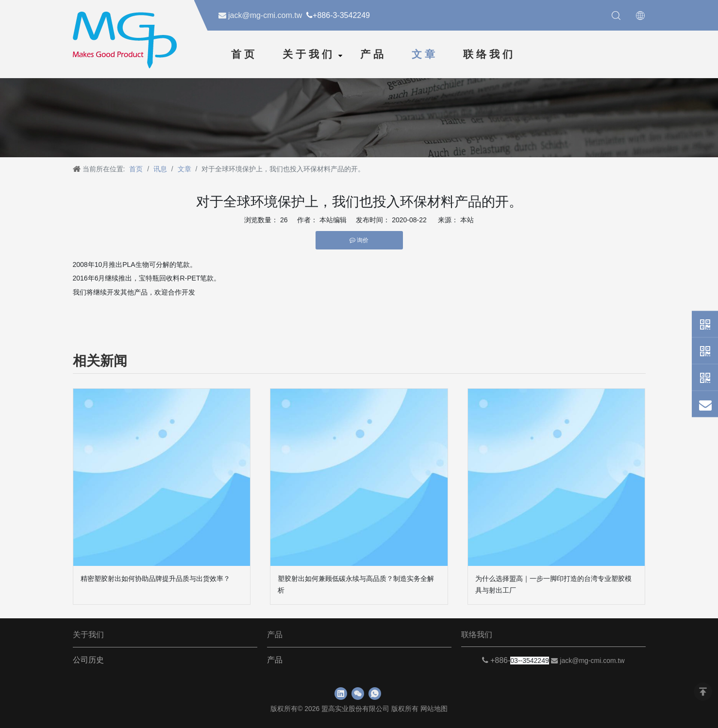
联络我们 (489, 54)
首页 (244, 54)
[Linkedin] (341, 694)
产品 (373, 54)
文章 (425, 54)
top (703, 692)
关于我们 (309, 54)
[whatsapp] (375, 694)
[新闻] (359, 116)
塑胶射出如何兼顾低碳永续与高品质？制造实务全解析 (356, 584)
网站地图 (434, 709)
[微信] (358, 694)
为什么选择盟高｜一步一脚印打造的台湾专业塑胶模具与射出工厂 (553, 584)
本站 (467, 220)
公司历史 (88, 660)
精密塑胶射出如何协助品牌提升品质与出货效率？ (155, 579)
